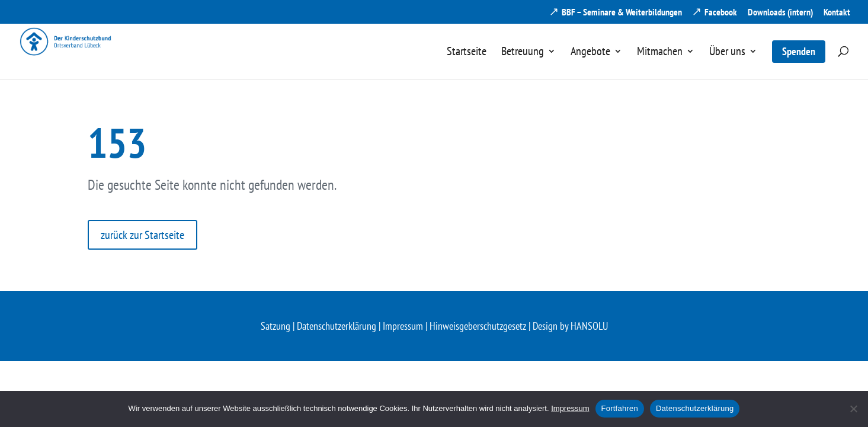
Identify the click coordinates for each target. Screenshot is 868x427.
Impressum (403, 326)
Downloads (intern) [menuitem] (780, 12)
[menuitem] (467, 62)
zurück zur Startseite (142, 235)
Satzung (276, 326)
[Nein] (853, 409)
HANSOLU (589, 326)
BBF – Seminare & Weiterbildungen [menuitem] (622, 12)
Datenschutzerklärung (337, 326)
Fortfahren (620, 408)
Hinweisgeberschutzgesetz (478, 326)
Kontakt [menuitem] (837, 12)
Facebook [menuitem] (721, 12)
